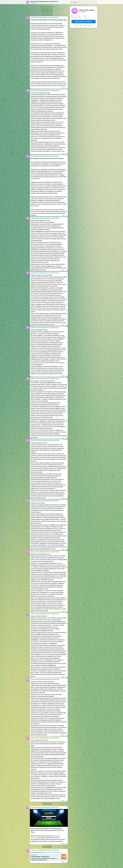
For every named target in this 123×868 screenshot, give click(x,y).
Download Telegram (84, 22)
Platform (90, 25)
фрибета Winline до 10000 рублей (51, 852)
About (77, 25)
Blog (81, 25)
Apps (85, 25)
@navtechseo (82, 12)
